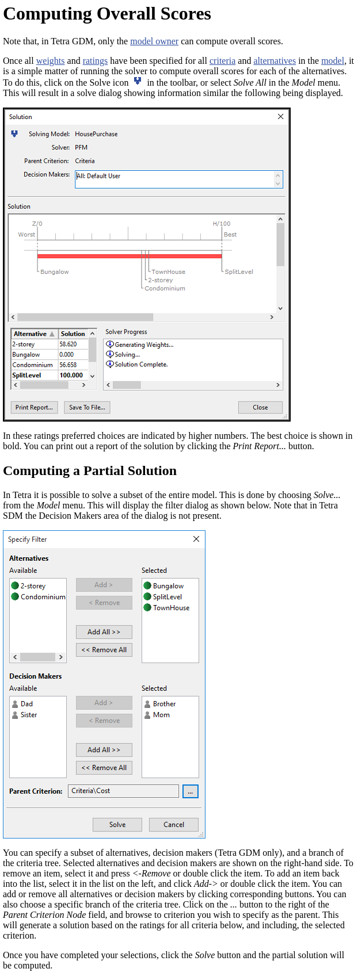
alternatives (275, 61)
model (333, 61)
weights (51, 61)
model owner (154, 41)
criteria (222, 61)
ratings (96, 61)
